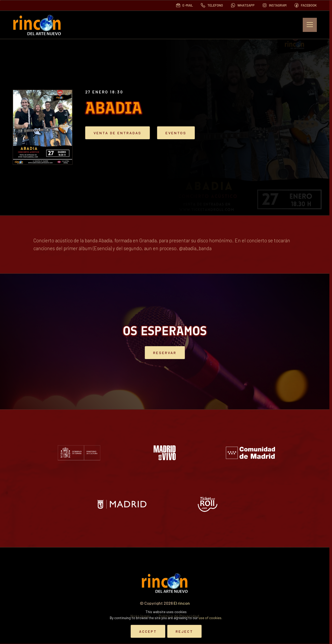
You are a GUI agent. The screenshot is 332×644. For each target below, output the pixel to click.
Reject (184, 631)
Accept (148, 631)
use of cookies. (210, 618)
